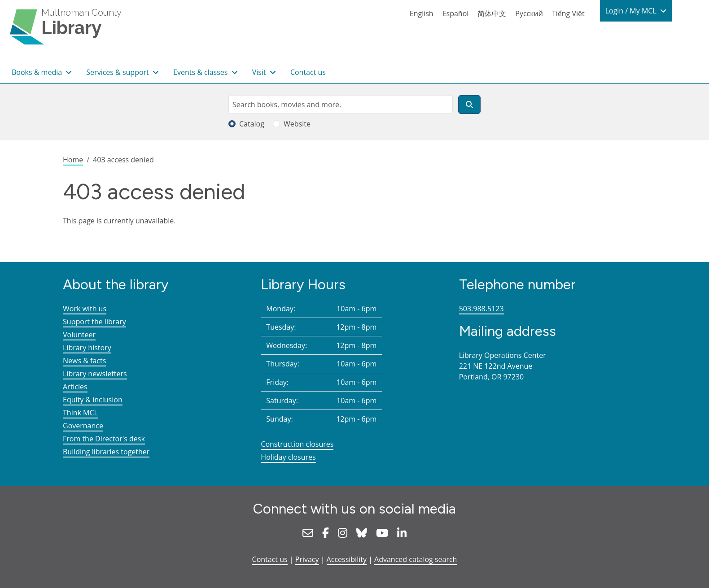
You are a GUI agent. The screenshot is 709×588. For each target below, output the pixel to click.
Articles (75, 387)
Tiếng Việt (568, 13)
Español (456, 13)
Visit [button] (260, 72)
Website (297, 124)
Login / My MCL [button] (632, 11)
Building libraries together (106, 452)
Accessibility (347, 559)
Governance (83, 426)
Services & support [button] (118, 72)
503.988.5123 (481, 309)
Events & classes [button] (201, 72)
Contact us (308, 72)
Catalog (252, 124)
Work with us (85, 309)
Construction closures (297, 444)
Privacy (307, 559)
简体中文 (492, 13)
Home (73, 160)
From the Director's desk (104, 439)
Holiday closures (288, 457)
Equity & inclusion (93, 400)
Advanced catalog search (416, 559)
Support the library (94, 322)
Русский (529, 13)
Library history (87, 348)
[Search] (469, 105)
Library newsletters (95, 374)
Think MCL (80, 413)
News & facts (84, 361)
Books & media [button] (38, 72)
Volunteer (79, 335)
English (422, 13)
